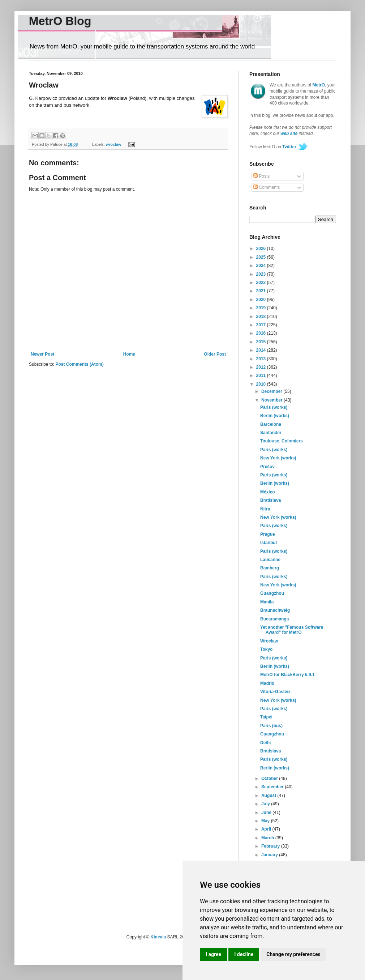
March (268, 838)
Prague (268, 534)
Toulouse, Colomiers (282, 441)
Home (129, 354)
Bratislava (270, 500)
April (267, 829)
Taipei (266, 717)
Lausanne (270, 560)
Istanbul (269, 543)
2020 (262, 300)
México (268, 492)
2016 (262, 333)
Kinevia (158, 937)
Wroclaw (269, 641)
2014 (262, 350)
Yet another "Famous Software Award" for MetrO (292, 630)
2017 (262, 325)
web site (289, 133)
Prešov (267, 467)
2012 (262, 367)
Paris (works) (274, 407)
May (266, 821)
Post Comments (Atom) (79, 364)
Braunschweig (275, 610)
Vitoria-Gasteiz (275, 692)
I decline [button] (244, 954)
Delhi (265, 743)
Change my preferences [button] (293, 954)
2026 (262, 249)
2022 (262, 283)
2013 (262, 359)
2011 (262, 376)
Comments (267, 187)
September (273, 787)
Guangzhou (272, 593)
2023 (262, 274)
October (270, 779)
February (271, 846)
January (270, 855)
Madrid (267, 683)
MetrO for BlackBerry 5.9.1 (287, 675)
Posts (261, 176)
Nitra (265, 509)
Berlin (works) (275, 416)
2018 (262, 317)
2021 (262, 291)
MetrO (319, 85)
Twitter (289, 147)
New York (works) (278, 458)
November (272, 400)
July (266, 804)
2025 (262, 257)
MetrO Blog (60, 21)
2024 (262, 266)
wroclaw (114, 144)
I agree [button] (213, 954)
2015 (262, 342)
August (269, 796)
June (267, 813)
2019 (262, 308)
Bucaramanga (274, 619)
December (272, 391)
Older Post (215, 354)
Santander (271, 433)
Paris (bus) (271, 726)
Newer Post (42, 354)
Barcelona (271, 424)
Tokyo (266, 649)
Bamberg (270, 568)
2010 (262, 384)
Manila (267, 602)
